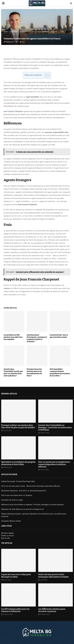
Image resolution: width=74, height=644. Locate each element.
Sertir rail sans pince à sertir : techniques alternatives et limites (53, 576)
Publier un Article (8, 536)
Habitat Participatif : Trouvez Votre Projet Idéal (18, 481)
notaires (7, 288)
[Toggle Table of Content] (46, 75)
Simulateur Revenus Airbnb (11, 521)
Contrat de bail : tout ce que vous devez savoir (59, 336)
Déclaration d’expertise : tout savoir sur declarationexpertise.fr (24, 491)
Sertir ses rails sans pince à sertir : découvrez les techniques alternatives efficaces (31, 486)
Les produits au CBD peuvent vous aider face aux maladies (13, 337)
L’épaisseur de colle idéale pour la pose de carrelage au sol (22, 509)
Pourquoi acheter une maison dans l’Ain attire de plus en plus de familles (18, 426)
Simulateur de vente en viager (12, 500)
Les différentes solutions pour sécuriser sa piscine (52, 610)
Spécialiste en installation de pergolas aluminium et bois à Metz (18, 463)
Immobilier (7, 35)
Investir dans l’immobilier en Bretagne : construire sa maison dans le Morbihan (55, 427)
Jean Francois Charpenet (13, 111)
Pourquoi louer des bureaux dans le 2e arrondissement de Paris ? (34, 373)
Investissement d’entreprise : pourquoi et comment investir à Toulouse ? (37, 338)
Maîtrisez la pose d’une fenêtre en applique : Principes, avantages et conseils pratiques (32, 504)
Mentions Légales (8, 533)
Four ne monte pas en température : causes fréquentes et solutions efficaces (54, 464)
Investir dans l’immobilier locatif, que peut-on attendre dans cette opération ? (13, 373)
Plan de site (5, 538)
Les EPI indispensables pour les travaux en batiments (15, 610)
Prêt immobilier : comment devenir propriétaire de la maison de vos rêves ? (60, 373)
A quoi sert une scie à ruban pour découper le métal (16, 576)
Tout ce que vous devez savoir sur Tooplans (17, 495)
